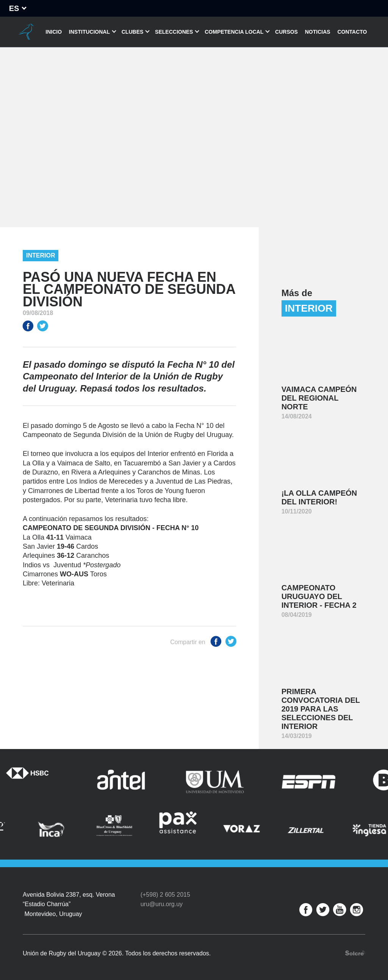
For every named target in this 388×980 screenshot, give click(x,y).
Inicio (54, 32)
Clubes (133, 32)
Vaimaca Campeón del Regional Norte (319, 398)
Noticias (318, 32)
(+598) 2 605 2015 (165, 895)
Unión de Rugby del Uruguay (26, 32)
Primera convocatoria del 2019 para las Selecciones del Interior (321, 709)
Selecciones (174, 32)
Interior (41, 255)
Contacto (352, 32)
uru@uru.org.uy (162, 904)
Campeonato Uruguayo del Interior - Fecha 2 (319, 596)
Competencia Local (234, 32)
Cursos (286, 32)
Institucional (89, 32)
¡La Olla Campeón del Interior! (319, 497)
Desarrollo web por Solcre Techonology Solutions (355, 953)
